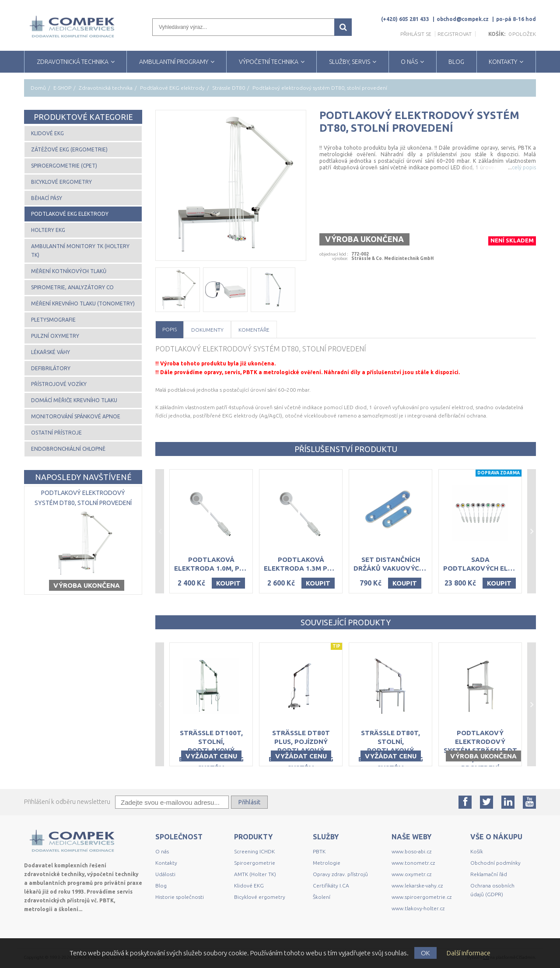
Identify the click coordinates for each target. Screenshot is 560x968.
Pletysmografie (53, 320)
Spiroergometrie (255, 863)
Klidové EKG (47, 133)
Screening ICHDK (254, 851)
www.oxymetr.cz (411, 874)
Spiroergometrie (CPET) (64, 166)
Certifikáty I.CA (331, 886)
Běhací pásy (47, 198)
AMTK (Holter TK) (255, 874)
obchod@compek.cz (463, 19)
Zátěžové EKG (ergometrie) (69, 149)
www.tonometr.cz (413, 863)
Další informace (469, 953)
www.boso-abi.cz (411, 851)
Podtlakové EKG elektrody (172, 88)
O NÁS (409, 62)
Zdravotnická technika (106, 88)
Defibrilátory (51, 368)
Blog (161, 886)
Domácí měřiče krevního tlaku (74, 400)
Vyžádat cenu (211, 756)
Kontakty (166, 863)
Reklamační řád (489, 874)
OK (425, 953)
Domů (38, 88)
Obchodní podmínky (495, 863)
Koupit (228, 583)
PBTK (319, 851)
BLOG (456, 62)
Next (532, 531)
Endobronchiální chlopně (68, 449)
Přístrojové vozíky (59, 384)
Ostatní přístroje (56, 433)
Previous (160, 531)
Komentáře (254, 330)
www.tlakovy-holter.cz (418, 908)
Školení (322, 897)
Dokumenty (207, 330)
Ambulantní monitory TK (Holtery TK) (80, 251)
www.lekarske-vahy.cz (417, 886)
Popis (170, 329)
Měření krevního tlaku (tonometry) (83, 303)
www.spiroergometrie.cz (422, 897)
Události (165, 874)
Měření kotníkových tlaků (69, 271)
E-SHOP (62, 88)
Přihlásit (249, 802)
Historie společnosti (180, 897)
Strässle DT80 (229, 88)
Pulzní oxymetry (55, 336)
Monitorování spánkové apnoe (76, 416)
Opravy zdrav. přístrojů (340, 874)
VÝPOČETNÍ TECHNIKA (269, 62)
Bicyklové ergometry (61, 182)
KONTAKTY (503, 62)
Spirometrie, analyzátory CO (72, 287)
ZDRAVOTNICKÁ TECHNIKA (73, 62)
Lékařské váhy (51, 352)
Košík (477, 851)
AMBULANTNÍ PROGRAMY (174, 62)
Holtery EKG (48, 230)
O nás (162, 851)
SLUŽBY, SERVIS (350, 62)
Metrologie (327, 863)
